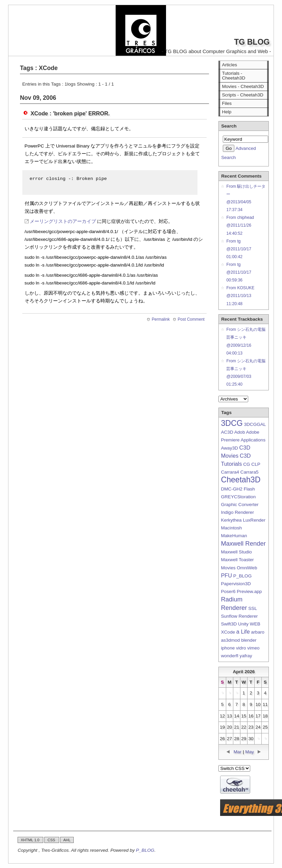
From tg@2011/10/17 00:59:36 (239, 272)
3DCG (232, 423)
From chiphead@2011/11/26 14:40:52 (240, 225)
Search (229, 126)
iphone (228, 648)
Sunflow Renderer (239, 616)
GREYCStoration (238, 497)
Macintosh (231, 528)
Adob (240, 432)
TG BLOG (252, 42)
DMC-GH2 (231, 489)
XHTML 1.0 (30, 840)
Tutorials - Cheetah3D (233, 76)
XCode (228, 632)
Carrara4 (230, 472)
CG (246, 464)
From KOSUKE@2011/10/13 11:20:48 (240, 296)
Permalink (161, 319)
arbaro (257, 632)
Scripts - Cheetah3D (242, 95)
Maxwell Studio (236, 552)
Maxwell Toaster (237, 560)
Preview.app (249, 591)
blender (249, 640)
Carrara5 (250, 472)
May (250, 752)
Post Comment (191, 319)
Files (227, 103)
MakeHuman (234, 536)
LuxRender (254, 520)
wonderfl (229, 656)
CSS (52, 840)
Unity (243, 624)
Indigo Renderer (237, 512)
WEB (255, 624)
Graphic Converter (240, 505)
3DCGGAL (255, 424)
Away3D (229, 448)
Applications (253, 440)
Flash (249, 489)
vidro (241, 648)
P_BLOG (242, 576)
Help (227, 112)
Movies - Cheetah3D (243, 86)
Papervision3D (236, 584)
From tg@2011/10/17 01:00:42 (239, 249)
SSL (252, 608)
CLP (256, 464)
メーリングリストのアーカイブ (63, 221)
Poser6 (228, 591)
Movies (228, 568)
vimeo (253, 648)
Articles (229, 65)
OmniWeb (247, 568)
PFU (226, 575)
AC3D (227, 432)
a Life (243, 632)
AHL (67, 840)
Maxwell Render (243, 543)
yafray (246, 656)
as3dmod (230, 640)
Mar (238, 752)
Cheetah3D (241, 480)
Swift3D (229, 624)
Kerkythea (231, 520)
